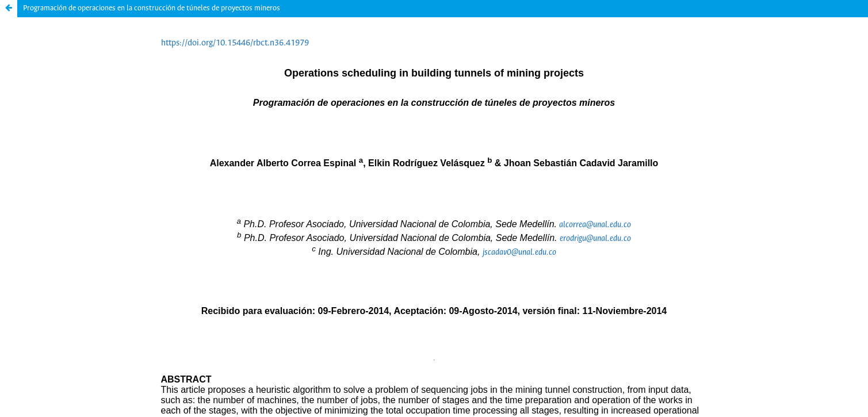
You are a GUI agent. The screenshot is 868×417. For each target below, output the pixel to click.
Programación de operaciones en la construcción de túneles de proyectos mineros (152, 8)
